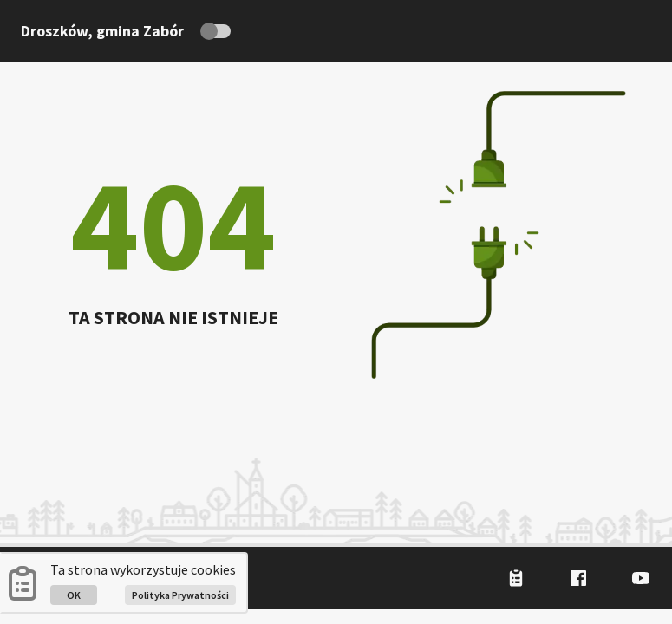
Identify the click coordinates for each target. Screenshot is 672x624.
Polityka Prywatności (180, 595)
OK (74, 595)
